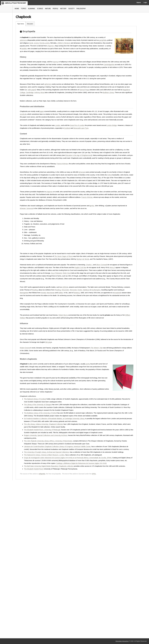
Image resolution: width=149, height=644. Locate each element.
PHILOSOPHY (81, 9)
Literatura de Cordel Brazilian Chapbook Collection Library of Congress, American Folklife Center (57, 446)
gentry (92, 206)
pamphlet (102, 40)
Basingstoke (24, 293)
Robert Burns (63, 315)
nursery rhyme (39, 43)
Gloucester (65, 290)
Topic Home (21, 24)
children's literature (64, 43)
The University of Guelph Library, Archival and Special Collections (47, 452)
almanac (82, 172)
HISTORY (63, 9)
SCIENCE (40, 9)
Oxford (110, 175)
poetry (47, 43)
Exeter (80, 290)
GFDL (94, 474)
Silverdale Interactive (122, 641)
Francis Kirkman (62, 164)
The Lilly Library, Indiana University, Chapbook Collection (44, 424)
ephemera (23, 40)
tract (31, 43)
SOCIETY (71, 9)
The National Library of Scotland (35, 399)
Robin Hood (67, 273)
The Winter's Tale (97, 348)
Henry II (112, 267)
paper (42, 111)
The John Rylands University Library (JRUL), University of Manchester (48, 441)
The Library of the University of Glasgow (38, 405)
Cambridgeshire (109, 64)
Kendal (43, 293)
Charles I (89, 265)
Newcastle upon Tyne (81, 128)
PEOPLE (55, 9)
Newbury (77, 293)
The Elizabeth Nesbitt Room (34, 469)
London (58, 125)
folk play (48, 342)
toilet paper (32, 90)
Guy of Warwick (56, 273)
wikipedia (42, 474)
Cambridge (30, 92)
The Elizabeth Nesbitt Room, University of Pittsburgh (42, 430)
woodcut (23, 114)
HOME (17, 9)
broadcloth (118, 293)
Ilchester (23, 208)
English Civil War (80, 267)
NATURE (48, 9)
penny (56, 62)
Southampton (96, 290)
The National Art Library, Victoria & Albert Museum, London (44, 455)
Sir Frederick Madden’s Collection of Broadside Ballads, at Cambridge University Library (54, 419)
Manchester (51, 293)
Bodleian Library (108, 92)
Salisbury (86, 290)
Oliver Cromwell (102, 265)
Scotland (67, 128)
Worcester (73, 290)
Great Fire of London (77, 125)
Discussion (30, 24)
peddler (24, 49)
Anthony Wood (39, 92)
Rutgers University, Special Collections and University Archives (46, 435)
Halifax (61, 293)
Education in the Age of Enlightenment (78, 155)
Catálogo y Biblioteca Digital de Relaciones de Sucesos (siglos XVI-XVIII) (81, 463)
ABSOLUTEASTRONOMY (16, 3)
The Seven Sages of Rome (64, 256)
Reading (35, 290)
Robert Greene (25, 348)
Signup (139, 2)
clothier (65, 287)
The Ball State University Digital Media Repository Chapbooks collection (49, 466)
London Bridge (112, 125)
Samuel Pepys (85, 90)
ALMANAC (32, 9)
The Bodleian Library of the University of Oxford (40, 413)
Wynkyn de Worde (83, 259)
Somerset (30, 208)
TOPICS (24, 9)
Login (145, 2)
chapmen (51, 46)
